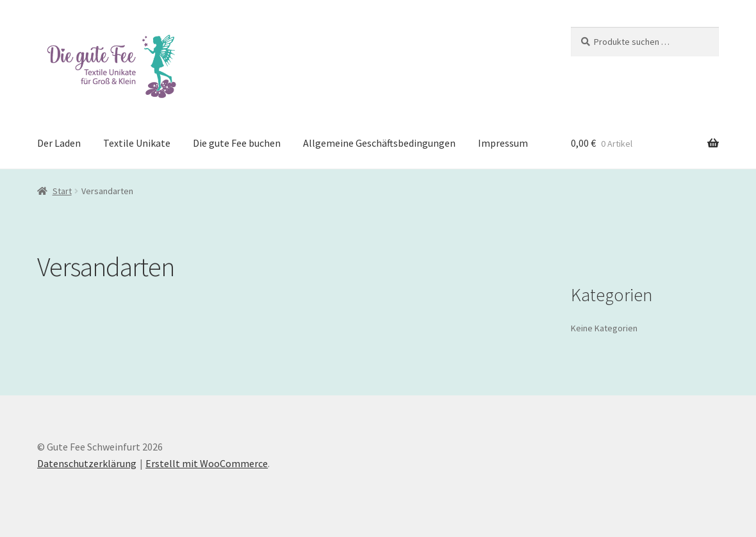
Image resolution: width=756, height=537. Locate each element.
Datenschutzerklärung (87, 463)
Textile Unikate (137, 143)
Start (62, 191)
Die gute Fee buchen (237, 143)
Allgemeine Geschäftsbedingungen (379, 143)
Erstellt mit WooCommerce (207, 463)
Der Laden (59, 143)
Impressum (503, 143)
